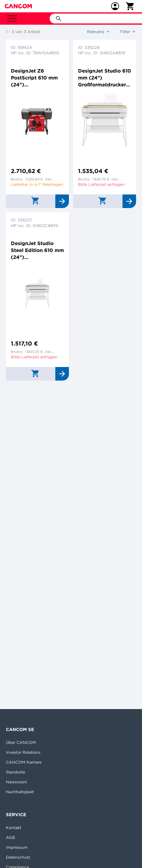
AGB (10, 837)
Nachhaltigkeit (20, 792)
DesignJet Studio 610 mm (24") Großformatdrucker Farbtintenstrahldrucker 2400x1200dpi (105, 78)
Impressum (17, 847)
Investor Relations (23, 752)
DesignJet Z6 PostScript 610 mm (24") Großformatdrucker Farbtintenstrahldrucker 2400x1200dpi (36, 78)
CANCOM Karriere (24, 762)
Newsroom (16, 782)
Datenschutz (18, 857)
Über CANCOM (21, 742)
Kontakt (14, 828)
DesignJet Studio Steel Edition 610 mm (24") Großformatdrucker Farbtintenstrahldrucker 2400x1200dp (37, 250)
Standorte (15, 772)
